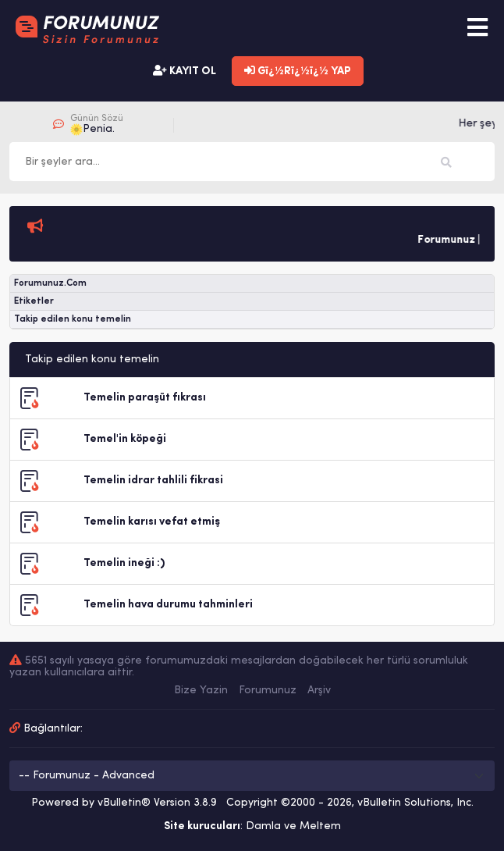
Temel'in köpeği (125, 439)
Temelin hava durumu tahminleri (168, 605)
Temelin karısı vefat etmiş (152, 522)
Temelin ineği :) (124, 563)
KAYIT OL (185, 71)
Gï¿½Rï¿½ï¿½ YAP (298, 71)
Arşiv (319, 691)
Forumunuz (268, 691)
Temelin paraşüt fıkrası (145, 398)
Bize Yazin (201, 691)
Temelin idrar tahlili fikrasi (153, 481)
